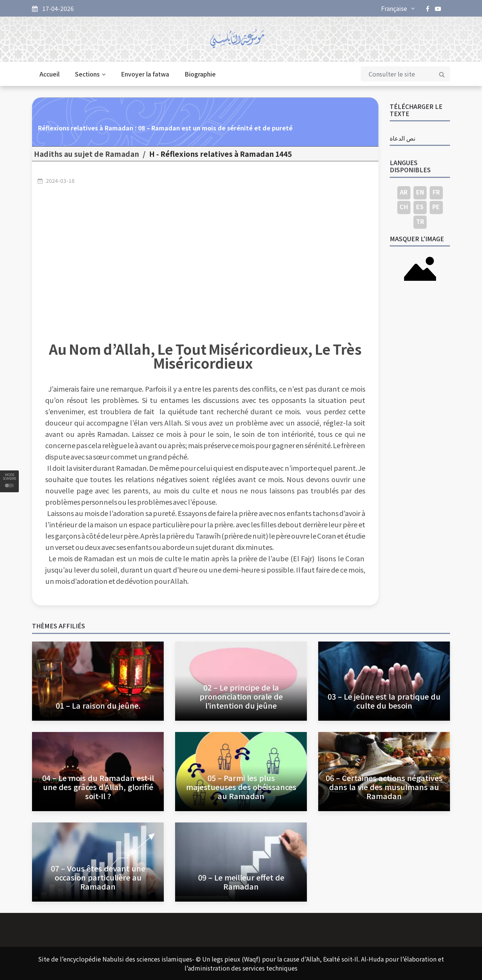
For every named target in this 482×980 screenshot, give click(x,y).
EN (420, 192)
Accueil (50, 74)
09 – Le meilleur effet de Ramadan (241, 882)
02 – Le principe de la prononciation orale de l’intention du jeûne (241, 696)
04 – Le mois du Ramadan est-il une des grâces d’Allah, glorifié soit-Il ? (98, 787)
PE (436, 207)
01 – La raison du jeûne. (98, 705)
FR (436, 192)
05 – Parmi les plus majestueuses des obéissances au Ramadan (241, 787)
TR (420, 221)
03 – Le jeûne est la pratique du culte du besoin (384, 701)
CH (404, 207)
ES (420, 207)
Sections (90, 74)
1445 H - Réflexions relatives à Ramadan (220, 154)
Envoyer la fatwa (145, 74)
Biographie (200, 74)
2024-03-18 (60, 181)
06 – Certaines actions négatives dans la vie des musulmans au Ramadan (384, 787)
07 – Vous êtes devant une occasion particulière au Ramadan (98, 877)
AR (404, 192)
